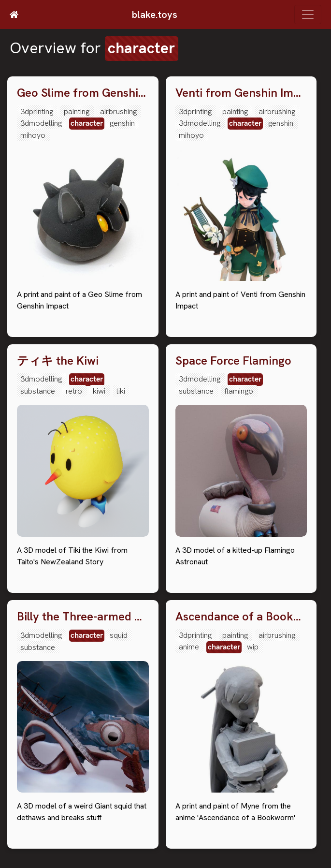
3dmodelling (41, 123)
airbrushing (118, 111)
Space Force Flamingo (233, 361)
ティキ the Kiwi (58, 361)
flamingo (239, 391)
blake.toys (155, 15)
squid (119, 635)
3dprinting (37, 111)
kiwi (99, 391)
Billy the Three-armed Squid (83, 617)
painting (77, 111)
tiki (121, 391)
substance (38, 391)
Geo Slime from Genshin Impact (83, 93)
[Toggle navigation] (308, 15)
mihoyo (33, 135)
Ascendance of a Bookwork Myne (241, 617)
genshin (122, 123)
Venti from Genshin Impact (241, 93)
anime (189, 647)
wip (253, 647)
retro (74, 391)
